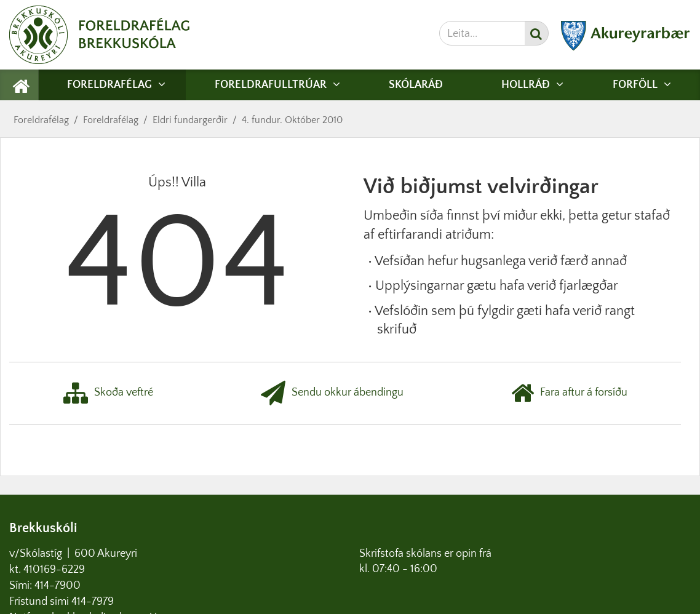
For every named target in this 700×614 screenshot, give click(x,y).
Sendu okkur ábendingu (332, 393)
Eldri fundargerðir (190, 120)
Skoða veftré (108, 393)
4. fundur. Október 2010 (292, 120)
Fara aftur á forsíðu (569, 393)
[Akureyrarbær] (626, 47)
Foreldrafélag (41, 120)
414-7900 (59, 586)
